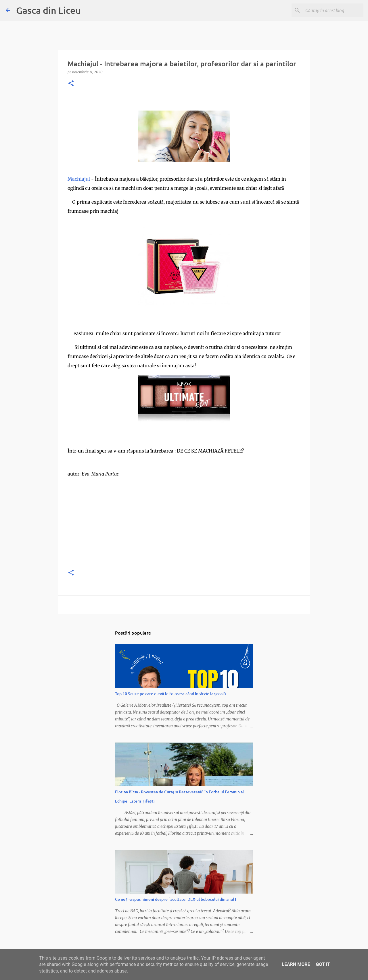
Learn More (296, 964)
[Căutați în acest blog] (333, 10)
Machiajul (79, 179)
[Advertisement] (184, 523)
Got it (323, 964)
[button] (71, 84)
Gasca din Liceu (48, 10)
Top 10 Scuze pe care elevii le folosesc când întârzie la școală (170, 694)
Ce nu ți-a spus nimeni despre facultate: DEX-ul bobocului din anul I (176, 899)
